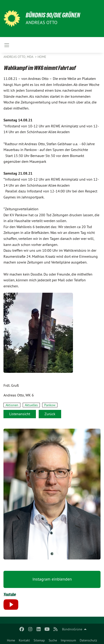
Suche (53, 640)
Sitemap (39, 640)
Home (11, 640)
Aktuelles (31, 405)
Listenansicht (20, 414)
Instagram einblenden (52, 579)
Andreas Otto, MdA (19, 57)
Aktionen (12, 405)
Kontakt (24, 640)
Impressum (68, 640)
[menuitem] (11, 639)
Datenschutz (88, 640)
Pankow (50, 405)
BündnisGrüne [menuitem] (72, 629)
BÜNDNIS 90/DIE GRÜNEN (53, 15)
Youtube (10, 594)
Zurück (50, 414)
